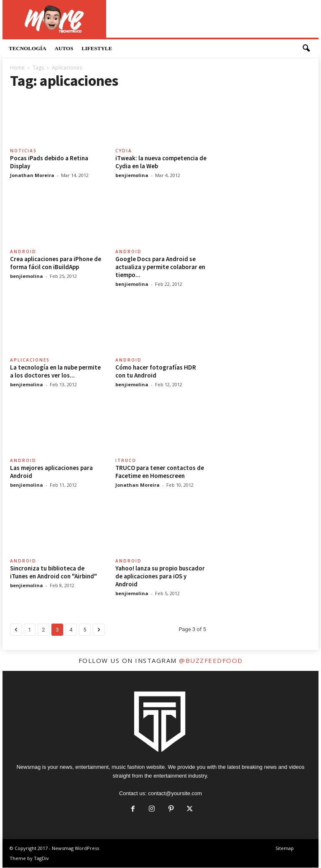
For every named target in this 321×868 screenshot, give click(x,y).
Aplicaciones (30, 360)
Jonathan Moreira (32, 176)
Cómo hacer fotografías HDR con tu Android (156, 372)
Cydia (124, 151)
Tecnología (28, 48)
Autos (64, 48)
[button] (306, 49)
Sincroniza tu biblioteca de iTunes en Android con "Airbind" (53, 573)
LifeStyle (97, 48)
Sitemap (285, 849)
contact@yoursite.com (175, 794)
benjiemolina (132, 176)
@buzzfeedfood (211, 661)
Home (17, 68)
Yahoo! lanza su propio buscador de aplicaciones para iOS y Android (160, 577)
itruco (126, 461)
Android (23, 252)
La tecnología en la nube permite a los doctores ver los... (55, 372)
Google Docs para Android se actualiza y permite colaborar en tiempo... (160, 267)
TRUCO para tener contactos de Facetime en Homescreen (160, 472)
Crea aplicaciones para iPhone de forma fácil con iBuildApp (56, 263)
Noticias (23, 151)
